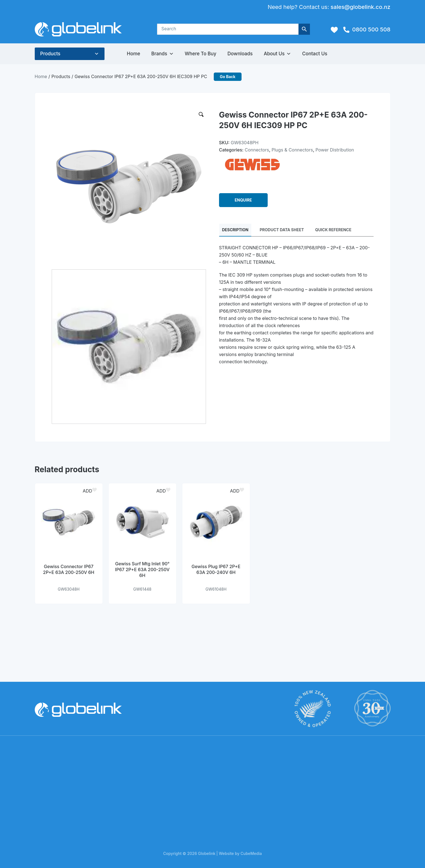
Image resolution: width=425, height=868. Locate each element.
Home (133, 54)
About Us (277, 54)
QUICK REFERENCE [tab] (333, 230)
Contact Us (315, 54)
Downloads (240, 54)
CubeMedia (251, 853)
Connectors (257, 150)
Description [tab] (235, 230)
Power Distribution (335, 150)
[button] (88, 491)
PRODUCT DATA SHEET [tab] (282, 230)
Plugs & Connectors (292, 150)
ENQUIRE (243, 200)
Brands (162, 54)
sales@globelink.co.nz (360, 7)
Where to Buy (201, 54)
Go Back (228, 77)
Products (50, 54)
